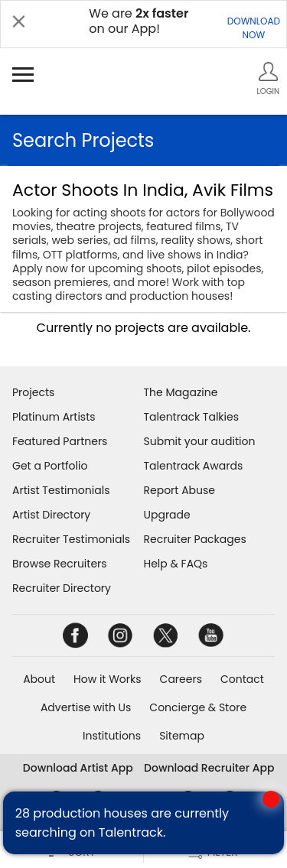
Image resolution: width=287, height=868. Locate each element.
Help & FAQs (176, 564)
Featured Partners (60, 441)
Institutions (112, 736)
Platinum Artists (54, 417)
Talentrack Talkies (191, 417)
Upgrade (167, 515)
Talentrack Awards (194, 466)
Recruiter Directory (62, 588)
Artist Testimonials (61, 490)
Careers (181, 679)
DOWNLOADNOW (254, 28)
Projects (33, 392)
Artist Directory (51, 515)
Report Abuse (180, 490)
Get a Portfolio (50, 466)
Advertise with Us (86, 707)
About (39, 679)
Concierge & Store (198, 707)
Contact (242, 679)
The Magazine (181, 392)
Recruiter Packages (195, 539)
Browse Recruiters (60, 564)
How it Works (108, 679)
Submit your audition (200, 441)
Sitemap (182, 736)
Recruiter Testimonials (71, 539)
